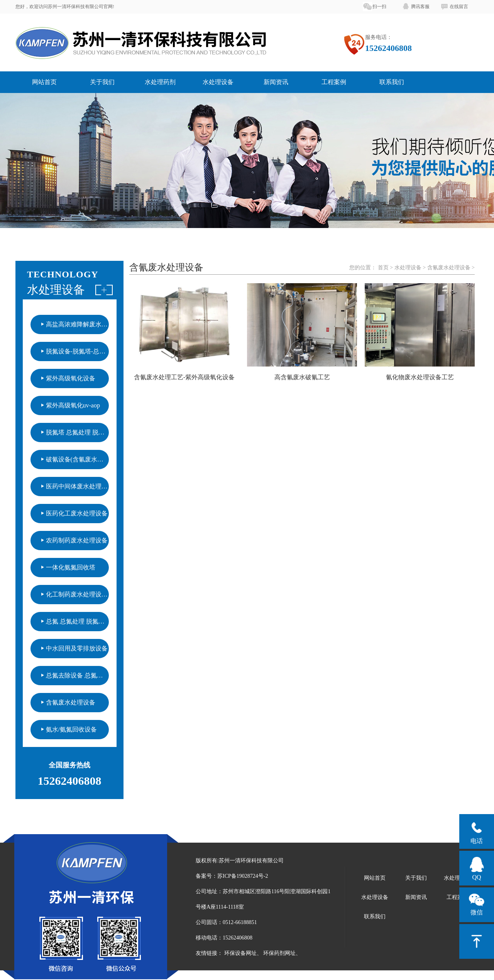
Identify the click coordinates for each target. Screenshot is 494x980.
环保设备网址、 (243, 953)
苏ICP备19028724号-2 (243, 876)
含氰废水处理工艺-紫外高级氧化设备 (184, 377)
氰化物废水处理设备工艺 (420, 377)
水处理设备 (218, 82)
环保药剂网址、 (282, 953)
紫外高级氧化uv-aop (73, 405)
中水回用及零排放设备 (77, 648)
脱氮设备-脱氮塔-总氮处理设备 (77, 351)
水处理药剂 (160, 82)
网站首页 (44, 82)
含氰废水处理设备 (71, 702)
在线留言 (459, 7)
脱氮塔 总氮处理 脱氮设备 (77, 432)
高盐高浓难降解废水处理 (77, 324)
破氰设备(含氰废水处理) (77, 459)
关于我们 (102, 82)
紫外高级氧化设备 (71, 378)
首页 (383, 268)
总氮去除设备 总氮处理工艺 (77, 675)
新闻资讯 (276, 82)
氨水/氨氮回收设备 (71, 729)
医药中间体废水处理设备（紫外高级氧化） (77, 486)
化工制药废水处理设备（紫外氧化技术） (77, 594)
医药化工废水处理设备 (77, 513)
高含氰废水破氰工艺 (302, 377)
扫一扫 (379, 7)
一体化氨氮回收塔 (71, 567)
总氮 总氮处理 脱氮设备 (77, 621)
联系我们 (392, 82)
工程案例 (334, 82)
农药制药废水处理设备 (77, 540)
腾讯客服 (420, 7)
